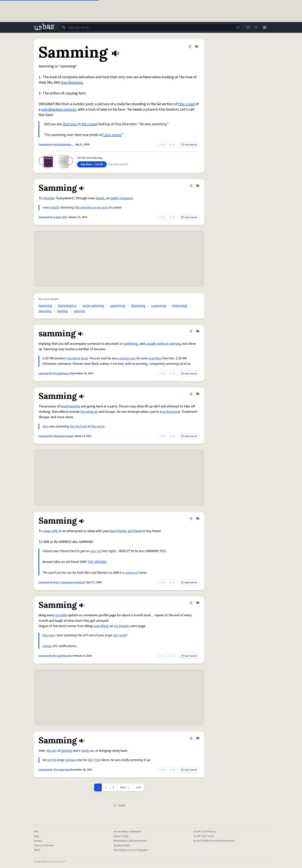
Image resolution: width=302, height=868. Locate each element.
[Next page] (125, 787)
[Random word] (237, 27)
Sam (46, 426)
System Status (122, 845)
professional (171, 412)
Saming (62, 311)
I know (47, 646)
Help (36, 836)
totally (55, 207)
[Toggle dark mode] (256, 27)
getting (67, 751)
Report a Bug (121, 836)
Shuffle (119, 806)
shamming (180, 306)
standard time (77, 358)
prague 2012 (60, 217)
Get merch (189, 145)
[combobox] (151, 27)
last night (120, 635)
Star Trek (94, 760)
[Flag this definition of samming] (198, 331)
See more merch (118, 164)
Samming (44, 145)
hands (100, 198)
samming (44, 373)
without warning (169, 344)
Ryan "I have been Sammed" (69, 582)
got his (52, 760)
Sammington (67, 306)
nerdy (85, 751)
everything (101, 626)
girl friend (135, 531)
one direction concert (59, 109)
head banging (70, 406)
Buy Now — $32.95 (92, 164)
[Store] (248, 27)
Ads (36, 832)
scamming (159, 306)
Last (139, 787)
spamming (118, 306)
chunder (49, 198)
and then (155, 358)
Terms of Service (44, 845)
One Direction (72, 82)
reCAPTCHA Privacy (204, 832)
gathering (131, 344)
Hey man (49, 635)
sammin (79, 311)
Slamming (138, 306)
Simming (45, 311)
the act (52, 751)
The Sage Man (61, 770)
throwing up (89, 412)
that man (70, 124)
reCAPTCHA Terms (204, 836)
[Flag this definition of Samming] (196, 47)
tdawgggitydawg (63, 436)
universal (132, 573)
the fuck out (78, 426)
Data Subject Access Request (130, 850)
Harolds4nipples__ (64, 145)
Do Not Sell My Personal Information (214, 841)
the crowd (187, 104)
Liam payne (112, 135)
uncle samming (93, 306)
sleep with (50, 531)
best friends (118, 531)
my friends (121, 626)
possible (61, 615)
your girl (96, 551)
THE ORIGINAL (97, 562)
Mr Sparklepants (63, 656)
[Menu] (265, 27)
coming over (127, 358)
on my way (100, 207)
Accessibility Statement (127, 832)
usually (151, 344)
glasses (71, 760)
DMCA (37, 850)
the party (98, 426)
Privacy (38, 841)
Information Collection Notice (130, 841)
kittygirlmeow (61, 373)
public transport (122, 198)
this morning (83, 207)
